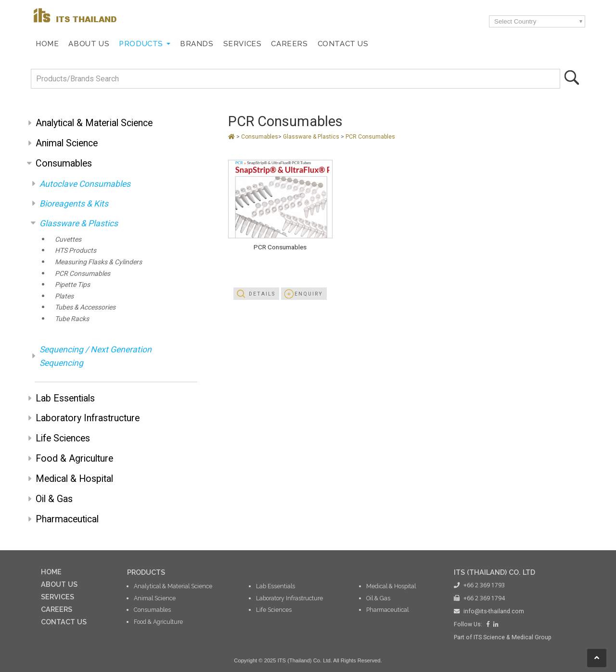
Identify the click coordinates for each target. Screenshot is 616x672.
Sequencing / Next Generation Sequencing (96, 356)
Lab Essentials (65, 398)
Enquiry (309, 294)
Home (47, 44)
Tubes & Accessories (85, 307)
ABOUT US (59, 584)
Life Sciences (63, 438)
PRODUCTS (146, 572)
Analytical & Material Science (94, 123)
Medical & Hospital (74, 479)
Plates (64, 296)
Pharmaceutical (67, 519)
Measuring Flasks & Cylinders (98, 262)
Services (243, 44)
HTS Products (76, 250)
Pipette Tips (72, 284)
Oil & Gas (54, 499)
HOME (51, 572)
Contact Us (343, 44)
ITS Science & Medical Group (513, 637)
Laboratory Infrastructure (88, 418)
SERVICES (58, 597)
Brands (197, 44)
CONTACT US (64, 622)
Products (141, 44)
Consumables (64, 163)
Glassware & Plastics (79, 223)
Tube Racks (72, 319)
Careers (289, 44)
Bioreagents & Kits (74, 204)
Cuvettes (68, 239)
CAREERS (57, 609)
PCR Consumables (83, 273)
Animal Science (67, 143)
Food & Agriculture (74, 459)
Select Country (515, 21)
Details (262, 294)
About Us (89, 44)
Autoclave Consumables (85, 184)
